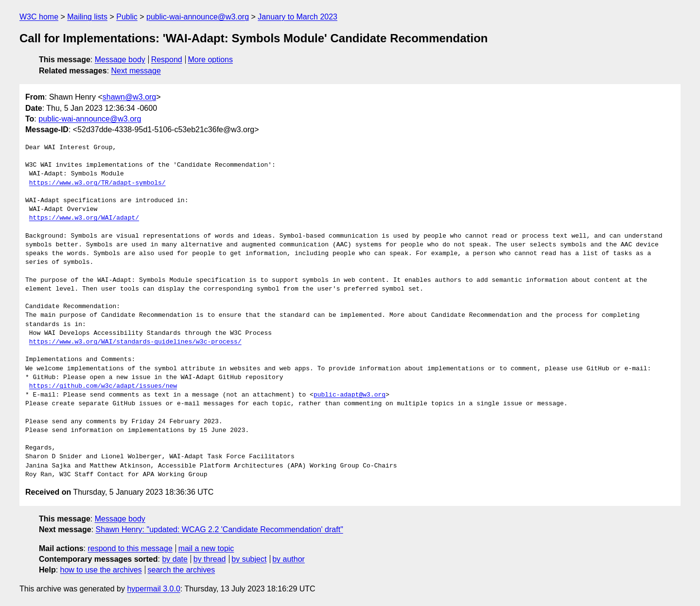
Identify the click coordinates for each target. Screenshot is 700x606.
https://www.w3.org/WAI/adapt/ (84, 218)
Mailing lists (87, 17)
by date (175, 559)
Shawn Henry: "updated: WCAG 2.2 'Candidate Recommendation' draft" (219, 529)
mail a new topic (206, 548)
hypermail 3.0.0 (153, 589)
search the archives (182, 570)
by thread (210, 559)
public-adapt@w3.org (350, 395)
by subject (249, 559)
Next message (136, 71)
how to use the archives (101, 570)
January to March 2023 (297, 17)
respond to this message (130, 548)
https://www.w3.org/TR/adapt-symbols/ (97, 183)
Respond (167, 60)
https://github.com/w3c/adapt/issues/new (103, 386)
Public (127, 17)
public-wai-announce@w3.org (198, 17)
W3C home (39, 17)
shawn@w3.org (130, 97)
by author (289, 559)
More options (211, 60)
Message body (120, 60)
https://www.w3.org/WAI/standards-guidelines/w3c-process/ (135, 342)
